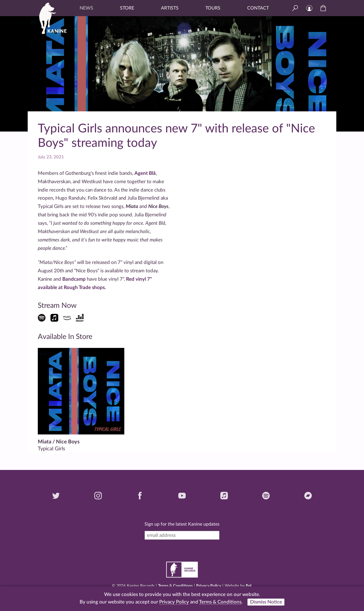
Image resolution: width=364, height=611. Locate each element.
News (86, 8)
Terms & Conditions (175, 586)
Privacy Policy (209, 586)
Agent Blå (145, 173)
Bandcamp (74, 279)
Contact (258, 8)
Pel (248, 586)
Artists (170, 8)
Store (127, 8)
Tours (213, 8)
